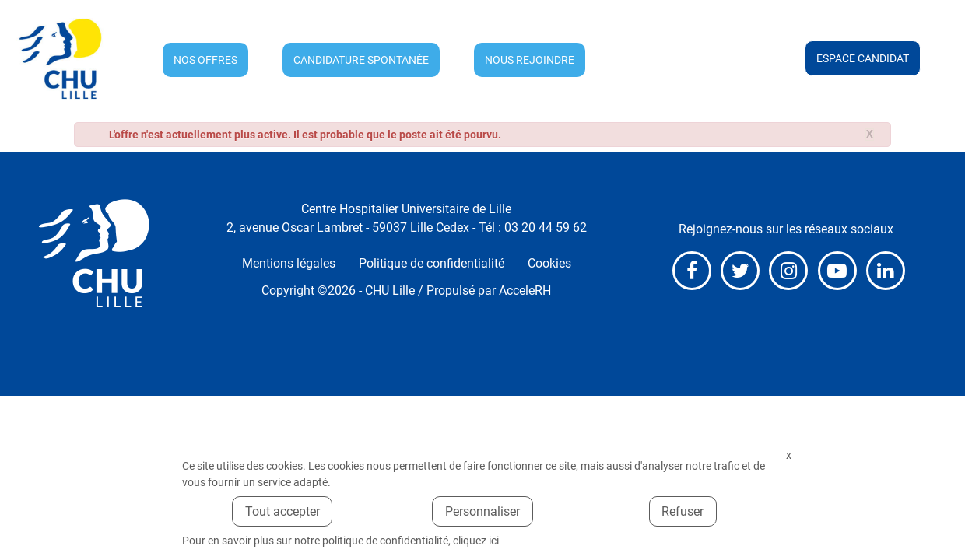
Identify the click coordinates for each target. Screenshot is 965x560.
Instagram (788, 271)
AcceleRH (525, 290)
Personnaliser (482, 511)
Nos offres (205, 60)
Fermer (788, 455)
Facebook (692, 271)
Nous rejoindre (530, 60)
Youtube (837, 271)
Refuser (683, 511)
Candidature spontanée (361, 60)
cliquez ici (476, 541)
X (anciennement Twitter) (740, 271)
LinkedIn (886, 271)
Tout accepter (282, 511)
